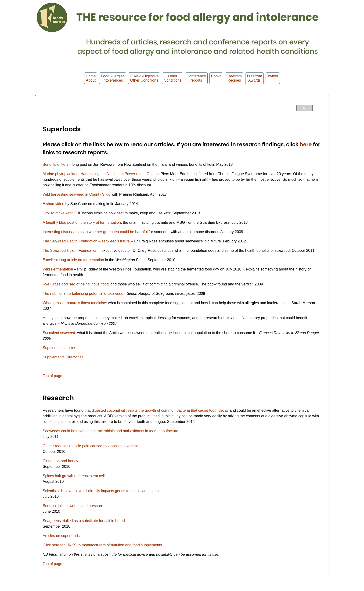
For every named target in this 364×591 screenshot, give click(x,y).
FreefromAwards (254, 78)
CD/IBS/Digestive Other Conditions (144, 78)
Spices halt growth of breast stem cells (75, 476)
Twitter (273, 78)
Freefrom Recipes (234, 78)
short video (55, 204)
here (306, 144)
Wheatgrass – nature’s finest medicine (74, 303)
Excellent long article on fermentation (73, 260)
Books (216, 78)
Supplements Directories (63, 357)
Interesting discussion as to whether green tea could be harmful (95, 232)
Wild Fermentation (58, 269)
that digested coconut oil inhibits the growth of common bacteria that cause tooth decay (156, 410)
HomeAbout (91, 78)
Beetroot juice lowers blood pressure (73, 506)
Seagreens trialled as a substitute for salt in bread (84, 521)
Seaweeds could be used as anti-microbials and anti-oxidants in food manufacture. (111, 431)
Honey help (52, 318)
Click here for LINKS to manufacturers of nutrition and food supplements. (103, 545)
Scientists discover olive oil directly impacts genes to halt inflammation (101, 491)
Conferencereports (196, 78)
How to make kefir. (58, 213)
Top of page (53, 376)
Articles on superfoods (61, 536)
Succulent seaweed (59, 333)
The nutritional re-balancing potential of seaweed (84, 294)
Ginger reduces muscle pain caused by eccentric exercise (91, 446)
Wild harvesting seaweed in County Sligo (77, 194)
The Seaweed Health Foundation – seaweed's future (87, 241)
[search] (169, 108)
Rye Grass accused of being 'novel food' (77, 284)
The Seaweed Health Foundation (70, 250)
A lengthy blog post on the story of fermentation (82, 222)
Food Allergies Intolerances (113, 78)
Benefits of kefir (56, 164)
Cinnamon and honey (61, 461)
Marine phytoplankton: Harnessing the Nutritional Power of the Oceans (101, 174)
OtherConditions (173, 78)
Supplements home (59, 348)
